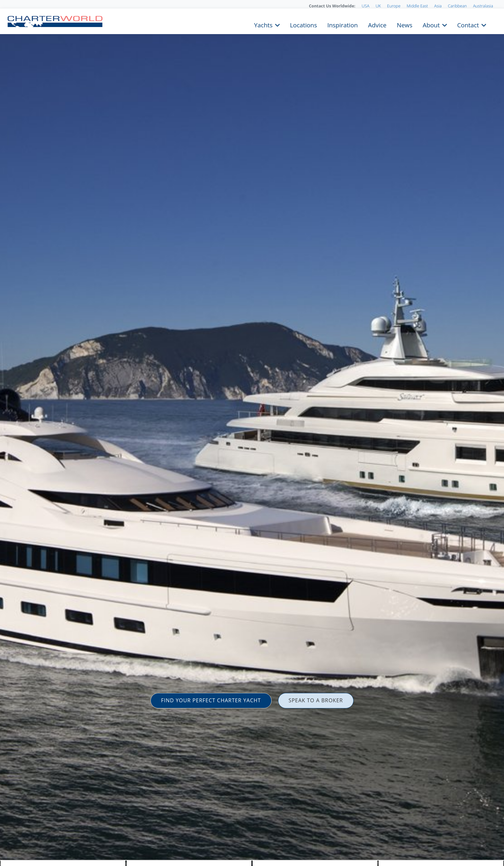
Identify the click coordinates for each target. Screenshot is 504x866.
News (404, 24)
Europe (394, 6)
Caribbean (457, 6)
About (431, 24)
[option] (252, 433)
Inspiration (342, 24)
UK (378, 6)
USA (365, 6)
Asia (438, 6)
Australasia (483, 6)
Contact (468, 24)
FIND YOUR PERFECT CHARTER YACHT (211, 700)
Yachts (263, 24)
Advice (377, 24)
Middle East (417, 6)
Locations (303, 24)
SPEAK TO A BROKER (316, 700)
